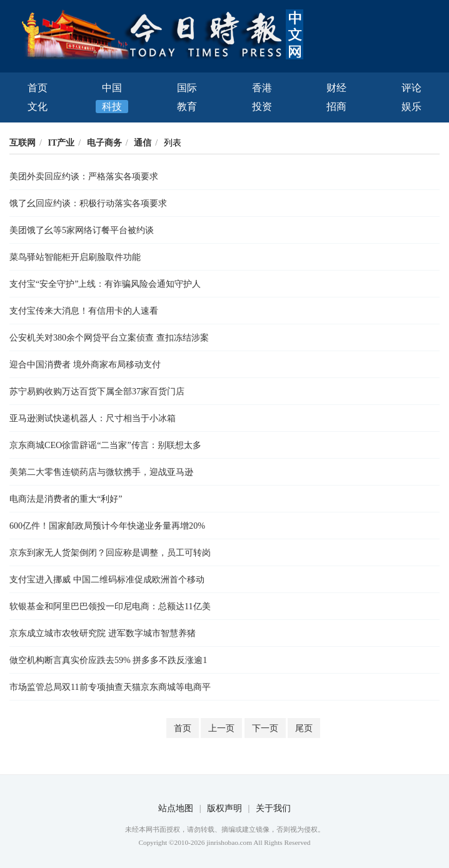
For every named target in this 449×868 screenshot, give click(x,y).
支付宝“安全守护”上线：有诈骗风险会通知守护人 (105, 284)
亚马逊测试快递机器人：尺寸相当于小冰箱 (93, 418)
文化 (38, 107)
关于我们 (273, 808)
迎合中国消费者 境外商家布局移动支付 (85, 364)
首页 (38, 88)
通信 (143, 142)
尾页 (304, 728)
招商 (336, 107)
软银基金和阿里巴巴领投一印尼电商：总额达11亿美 (110, 606)
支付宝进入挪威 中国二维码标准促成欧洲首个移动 (107, 579)
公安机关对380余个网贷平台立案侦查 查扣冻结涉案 (109, 337)
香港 (262, 88)
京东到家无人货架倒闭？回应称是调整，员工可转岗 (110, 552)
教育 (187, 107)
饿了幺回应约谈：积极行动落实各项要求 (88, 203)
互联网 (23, 142)
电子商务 (104, 142)
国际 (187, 88)
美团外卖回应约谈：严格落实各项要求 (84, 176)
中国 (112, 88)
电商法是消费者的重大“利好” (66, 499)
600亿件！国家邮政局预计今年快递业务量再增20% (107, 526)
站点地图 (176, 808)
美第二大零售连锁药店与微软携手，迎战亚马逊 (101, 472)
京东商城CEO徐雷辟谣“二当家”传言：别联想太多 (105, 445)
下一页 (265, 728)
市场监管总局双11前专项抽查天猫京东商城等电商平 (110, 687)
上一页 (221, 728)
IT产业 (61, 142)
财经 (336, 88)
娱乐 (411, 107)
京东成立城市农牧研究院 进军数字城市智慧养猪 (103, 633)
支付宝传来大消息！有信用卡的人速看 (84, 311)
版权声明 (224, 808)
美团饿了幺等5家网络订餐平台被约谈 (82, 230)
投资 (262, 107)
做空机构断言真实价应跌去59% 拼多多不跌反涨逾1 (108, 660)
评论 (411, 88)
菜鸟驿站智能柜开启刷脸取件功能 (75, 257)
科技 (112, 107)
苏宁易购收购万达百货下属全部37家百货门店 (97, 391)
